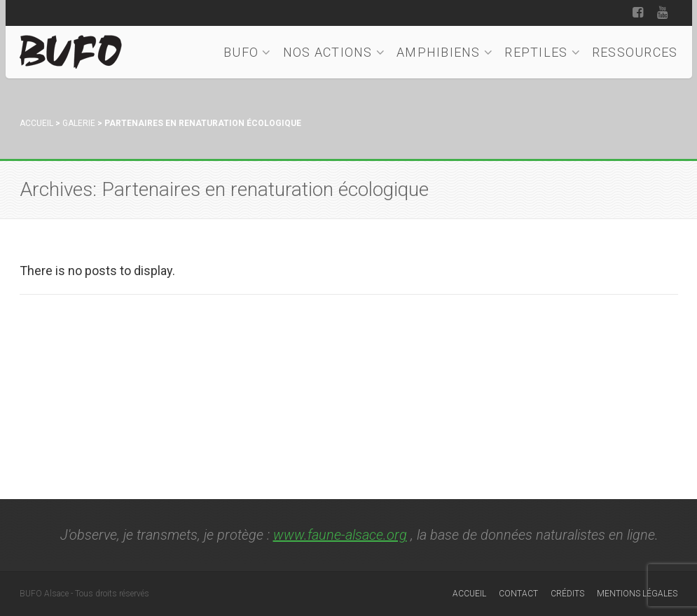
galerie (79, 123)
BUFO (248, 52)
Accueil (36, 123)
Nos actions (334, 52)
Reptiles (543, 52)
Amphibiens (445, 52)
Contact (518, 594)
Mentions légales (637, 594)
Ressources (635, 52)
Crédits (567, 594)
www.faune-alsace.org (340, 535)
